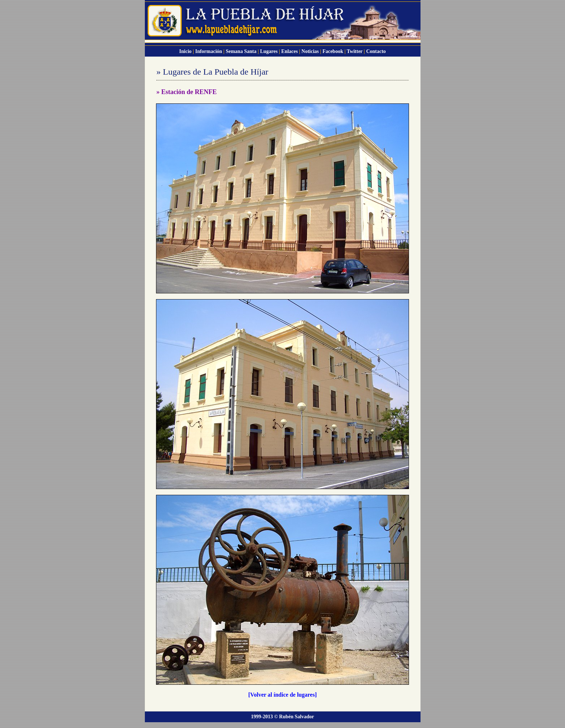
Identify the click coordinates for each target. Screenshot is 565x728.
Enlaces (290, 51)
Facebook (333, 51)
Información (209, 51)
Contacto (376, 51)
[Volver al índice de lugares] (282, 695)
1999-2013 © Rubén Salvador (283, 717)
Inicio (185, 51)
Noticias (310, 51)
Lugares (269, 51)
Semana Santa (241, 51)
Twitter (355, 51)
